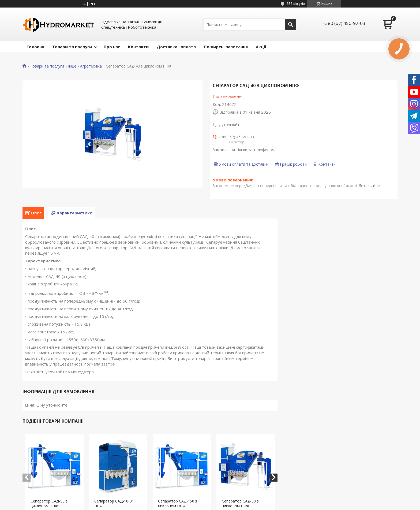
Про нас (112, 47)
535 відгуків (296, 4)
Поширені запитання (226, 47)
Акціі (261, 47)
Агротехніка (91, 66)
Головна (35, 47)
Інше (72, 66)
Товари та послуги (72, 47)
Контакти (138, 47)
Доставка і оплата (176, 47)
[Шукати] (290, 25)
